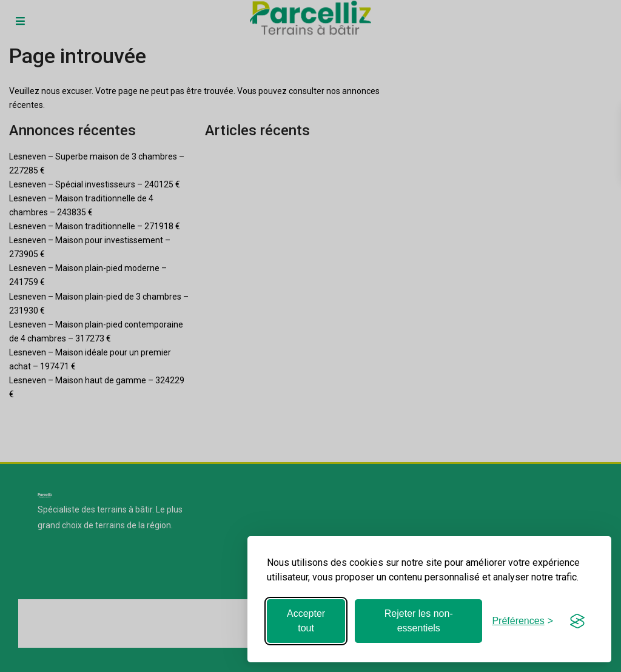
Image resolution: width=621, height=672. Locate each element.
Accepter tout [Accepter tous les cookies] (306, 621)
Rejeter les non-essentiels (419, 621)
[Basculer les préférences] (522, 621)
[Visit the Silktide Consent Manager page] (577, 621)
